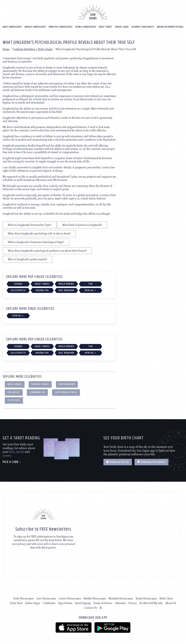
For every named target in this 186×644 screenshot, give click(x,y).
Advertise (120, 603)
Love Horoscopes (46, 598)
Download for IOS (118, 462)
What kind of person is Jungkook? (82, 225)
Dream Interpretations (170, 27)
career (7, 455)
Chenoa (18, 284)
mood (20, 452)
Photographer (67, 384)
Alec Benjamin (66, 290)
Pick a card (12, 462)
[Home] (93, 12)
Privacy (133, 603)
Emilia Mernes (66, 284)
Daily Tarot (106, 27)
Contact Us (91, 608)
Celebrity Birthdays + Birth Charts (33, 49)
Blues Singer (15, 384)
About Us (171, 603)
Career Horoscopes (70, 598)
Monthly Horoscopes (61, 27)
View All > (90, 290)
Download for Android (151, 462)
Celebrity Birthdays (143, 27)
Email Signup (83, 603)
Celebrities (49, 603)
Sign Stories (65, 603)
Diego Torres (42, 284)
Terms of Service (103, 603)
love (12, 452)
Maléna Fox (42, 290)
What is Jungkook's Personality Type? (30, 225)
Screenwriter (37, 392)
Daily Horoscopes (12, 27)
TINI (90, 284)
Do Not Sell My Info (151, 603)
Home (6, 49)
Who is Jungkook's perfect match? (27, 259)
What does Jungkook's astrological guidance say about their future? (47, 251)
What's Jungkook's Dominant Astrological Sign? (36, 242)
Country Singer (40, 384)
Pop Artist (14, 392)
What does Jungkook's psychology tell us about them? (39, 233)
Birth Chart (166, 598)
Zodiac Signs (122, 27)
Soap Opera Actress (66, 392)
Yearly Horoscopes (86, 27)
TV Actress (14, 400)
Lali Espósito (18, 290)
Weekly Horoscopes (35, 27)
